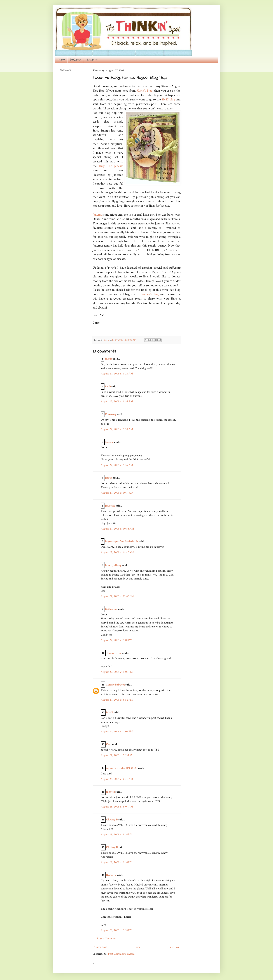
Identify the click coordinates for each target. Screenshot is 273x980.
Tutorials (92, 60)
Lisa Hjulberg (113, 565)
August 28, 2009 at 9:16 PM (116, 835)
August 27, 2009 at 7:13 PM (116, 755)
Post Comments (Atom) (122, 954)
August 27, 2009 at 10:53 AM (117, 529)
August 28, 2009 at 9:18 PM (116, 930)
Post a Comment (107, 939)
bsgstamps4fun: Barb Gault (122, 541)
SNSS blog (169, 99)
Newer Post (100, 947)
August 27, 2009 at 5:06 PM (117, 672)
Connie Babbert (115, 685)
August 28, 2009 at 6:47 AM (117, 779)
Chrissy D (112, 820)
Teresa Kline (114, 653)
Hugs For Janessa (111, 166)
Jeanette (110, 506)
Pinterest (76, 60)
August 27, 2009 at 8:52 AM (117, 402)
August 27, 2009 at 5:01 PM (116, 640)
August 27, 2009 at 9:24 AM (117, 429)
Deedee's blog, (150, 294)
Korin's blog (144, 91)
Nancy (109, 442)
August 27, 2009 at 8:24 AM (117, 374)
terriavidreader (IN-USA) (122, 768)
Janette (110, 792)
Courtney (111, 414)
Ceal (109, 744)
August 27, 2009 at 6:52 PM (117, 700)
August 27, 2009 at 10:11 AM (117, 493)
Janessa (97, 215)
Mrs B (110, 713)
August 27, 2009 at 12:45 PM (117, 596)
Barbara (111, 875)
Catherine (111, 609)
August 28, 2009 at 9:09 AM (117, 807)
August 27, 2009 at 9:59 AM (117, 465)
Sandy (109, 359)
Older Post (174, 947)
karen (109, 478)
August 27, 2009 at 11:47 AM (117, 552)
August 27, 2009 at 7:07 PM (117, 732)
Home (61, 60)
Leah (108, 387)
